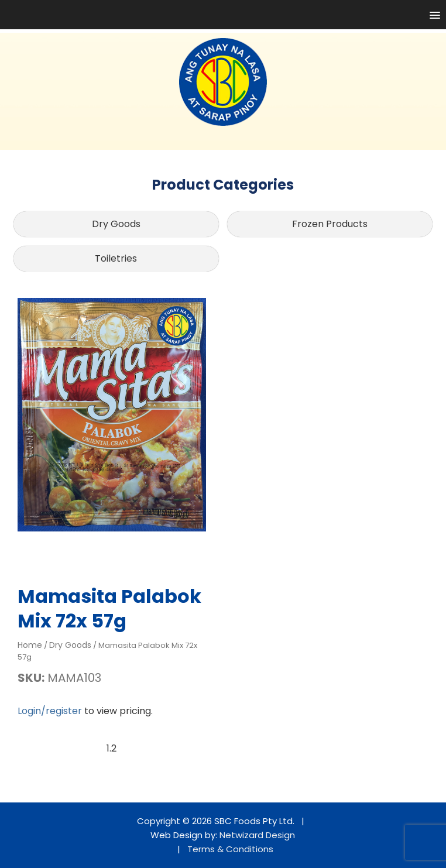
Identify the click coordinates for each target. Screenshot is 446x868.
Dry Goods (116, 224)
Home (30, 645)
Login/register (50, 711)
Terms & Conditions (230, 849)
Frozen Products (330, 224)
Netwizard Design (257, 835)
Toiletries (116, 258)
